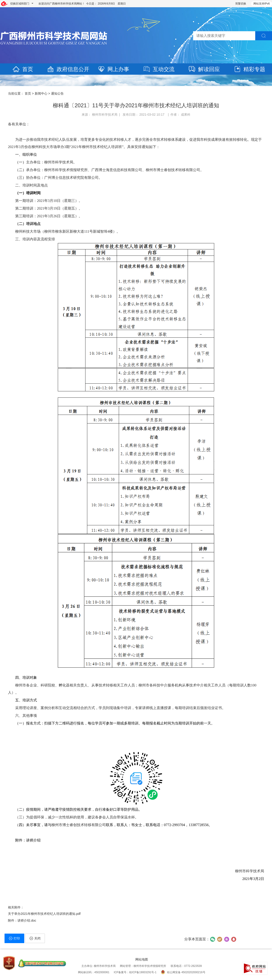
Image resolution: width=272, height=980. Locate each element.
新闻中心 (41, 93)
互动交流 (159, 69)
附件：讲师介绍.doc (22, 920)
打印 (14, 938)
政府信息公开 (68, 69)
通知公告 (57, 93)
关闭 (35, 938)
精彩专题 (249, 69)
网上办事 (113, 69)
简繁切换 (241, 4)
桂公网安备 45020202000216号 (183, 972)
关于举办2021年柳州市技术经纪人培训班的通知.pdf (44, 914)
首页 (23, 69)
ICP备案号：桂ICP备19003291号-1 (135, 972)
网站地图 (142, 959)
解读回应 (204, 69)
